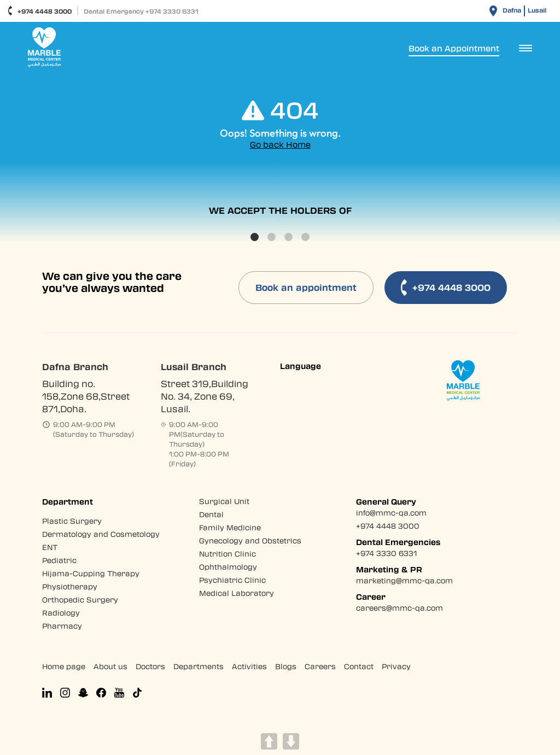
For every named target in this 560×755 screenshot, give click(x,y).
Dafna (512, 10)
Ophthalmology (228, 567)
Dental (211, 514)
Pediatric (59, 560)
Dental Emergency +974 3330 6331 (141, 11)
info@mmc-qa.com (391, 513)
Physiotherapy (70, 586)
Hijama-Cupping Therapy (91, 573)
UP (269, 741)
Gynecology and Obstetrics (250, 540)
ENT (50, 547)
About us (110, 666)
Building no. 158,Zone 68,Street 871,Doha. (86, 396)
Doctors (150, 666)
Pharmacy (62, 626)
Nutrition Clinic (227, 554)
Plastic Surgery (72, 521)
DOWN (291, 741)
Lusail (537, 10)
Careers (320, 666)
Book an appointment (306, 287)
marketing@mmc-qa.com (404, 580)
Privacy (396, 666)
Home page (64, 666)
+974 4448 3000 (40, 11)
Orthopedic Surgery (80, 599)
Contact (359, 666)
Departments (199, 666)
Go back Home (280, 145)
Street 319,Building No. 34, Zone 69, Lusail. (205, 396)
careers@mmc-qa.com (399, 608)
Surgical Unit (224, 501)
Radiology (61, 613)
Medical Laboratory (237, 593)
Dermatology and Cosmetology (101, 534)
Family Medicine (230, 527)
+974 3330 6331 (386, 553)
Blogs (286, 666)
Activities (249, 666)
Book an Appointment (454, 48)
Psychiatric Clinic (232, 580)
